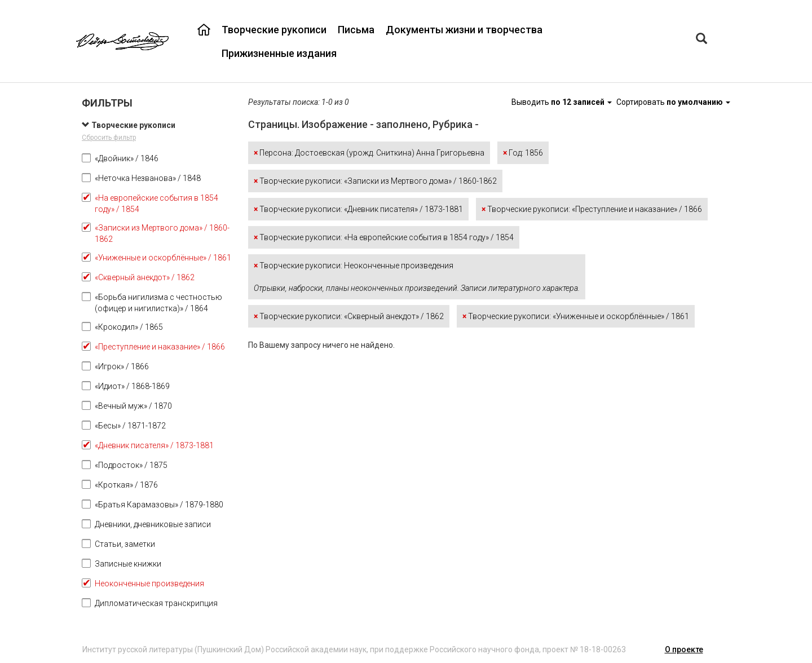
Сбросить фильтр (109, 138)
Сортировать (673, 102)
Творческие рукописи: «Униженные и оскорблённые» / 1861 (576, 316)
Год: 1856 (523, 153)
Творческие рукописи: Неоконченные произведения (417, 277)
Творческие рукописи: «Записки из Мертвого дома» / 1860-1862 (375, 181)
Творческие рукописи (274, 30)
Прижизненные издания (279, 53)
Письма (356, 30)
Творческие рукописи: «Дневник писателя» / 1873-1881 (358, 209)
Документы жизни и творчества (464, 30)
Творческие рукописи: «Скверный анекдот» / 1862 (349, 316)
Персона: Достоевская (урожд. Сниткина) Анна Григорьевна (369, 153)
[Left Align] (701, 40)
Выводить (562, 102)
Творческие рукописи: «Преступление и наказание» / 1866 (592, 209)
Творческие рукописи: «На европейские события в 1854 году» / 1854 (384, 237)
